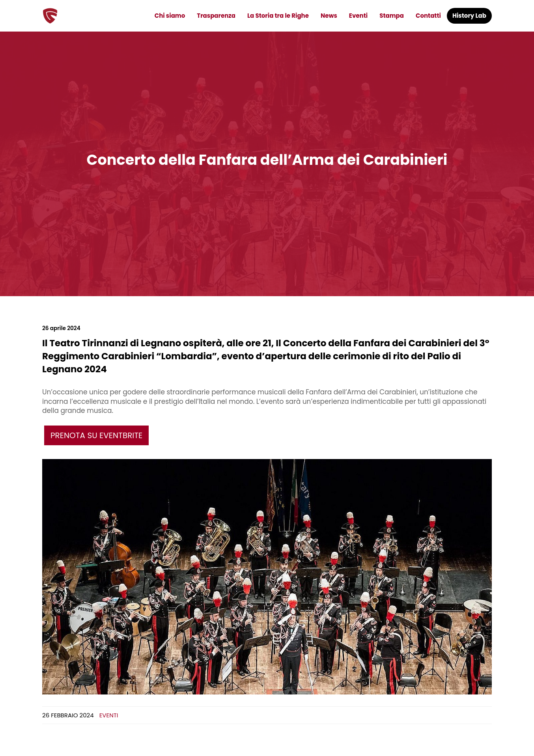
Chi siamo (170, 16)
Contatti (428, 16)
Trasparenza (216, 16)
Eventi (358, 16)
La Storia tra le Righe (278, 16)
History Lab (469, 16)
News (329, 16)
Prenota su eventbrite (96, 435)
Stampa (392, 16)
